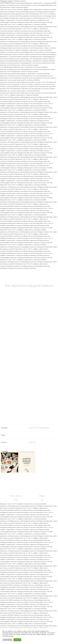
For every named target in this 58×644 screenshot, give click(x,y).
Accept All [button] (17, 640)
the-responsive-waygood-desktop (39, 428)
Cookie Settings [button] (7, 640)
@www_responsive (16, 496)
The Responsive (7, 2)
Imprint (16, 500)
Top (42, 500)
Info (55, 2)
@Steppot (42, 496)
